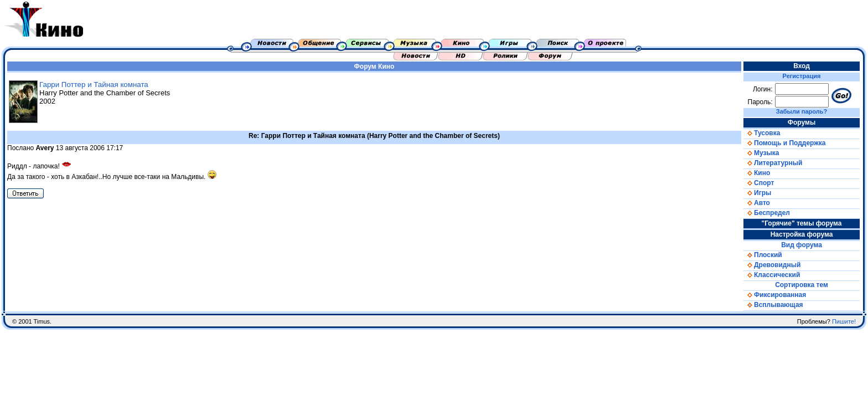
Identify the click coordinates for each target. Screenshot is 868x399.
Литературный (773, 163)
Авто (757, 203)
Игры (757, 193)
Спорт (759, 183)
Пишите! (844, 321)
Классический (772, 275)
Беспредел (767, 213)
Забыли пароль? (802, 111)
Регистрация (802, 76)
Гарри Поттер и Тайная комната (94, 85)
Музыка (761, 153)
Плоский (763, 255)
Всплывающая (773, 305)
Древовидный (772, 265)
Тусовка (762, 133)
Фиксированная (775, 295)
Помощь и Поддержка (784, 143)
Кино (386, 66)
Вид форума (802, 245)
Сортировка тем (802, 285)
